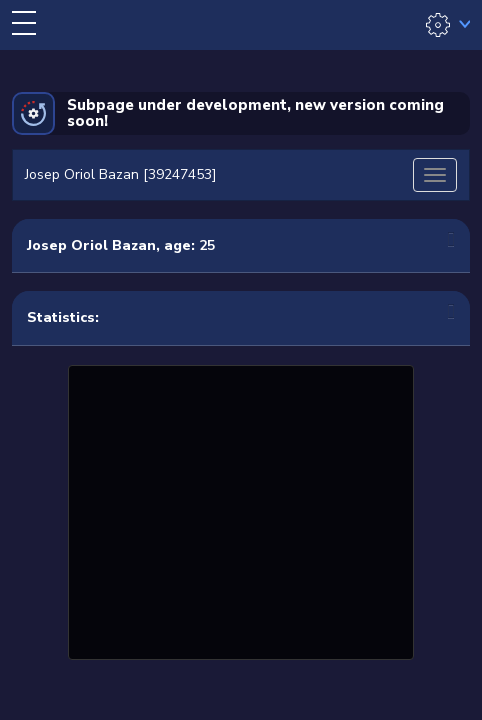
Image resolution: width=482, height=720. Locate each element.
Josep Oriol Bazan (91, 245)
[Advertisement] (241, 510)
